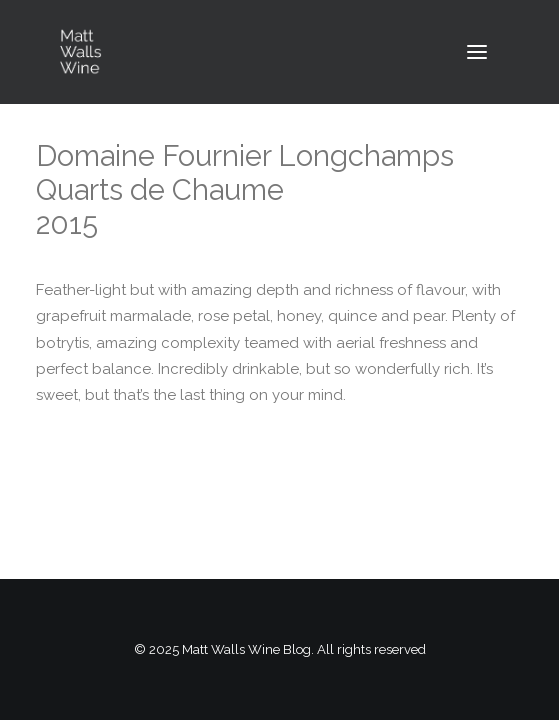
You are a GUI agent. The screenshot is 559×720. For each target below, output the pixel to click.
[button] (477, 52)
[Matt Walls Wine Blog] (81, 52)
